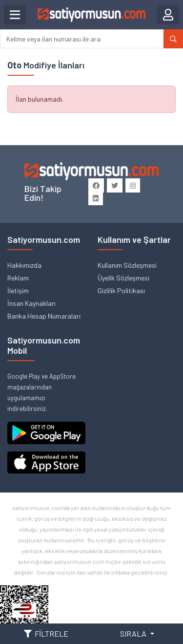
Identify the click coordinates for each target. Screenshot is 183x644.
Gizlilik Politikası (121, 290)
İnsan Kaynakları (31, 303)
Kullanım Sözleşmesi (127, 265)
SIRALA (134, 633)
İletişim (18, 290)
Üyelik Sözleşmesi (123, 278)
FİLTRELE (46, 633)
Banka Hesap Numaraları (44, 316)
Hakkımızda (24, 265)
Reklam (18, 278)
